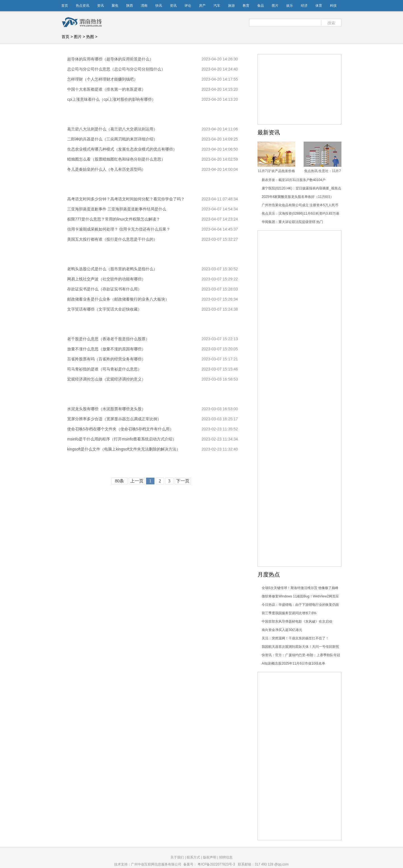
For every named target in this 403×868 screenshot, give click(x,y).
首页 (65, 6)
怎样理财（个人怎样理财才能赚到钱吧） (102, 79)
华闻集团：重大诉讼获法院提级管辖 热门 (292, 222)
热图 (90, 37)
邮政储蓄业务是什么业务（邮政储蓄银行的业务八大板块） (118, 299)
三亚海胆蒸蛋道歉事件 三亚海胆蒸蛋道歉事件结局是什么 (117, 209)
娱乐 (290, 6)
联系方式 (193, 857)
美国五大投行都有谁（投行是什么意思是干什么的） (112, 239)
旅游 (231, 6)
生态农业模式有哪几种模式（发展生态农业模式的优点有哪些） (122, 149)
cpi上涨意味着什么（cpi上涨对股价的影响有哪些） (111, 99)
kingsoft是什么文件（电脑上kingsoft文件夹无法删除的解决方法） (124, 449)
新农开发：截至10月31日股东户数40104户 (294, 180)
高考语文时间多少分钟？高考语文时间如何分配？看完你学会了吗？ (126, 199)
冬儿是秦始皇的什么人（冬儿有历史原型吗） (106, 169)
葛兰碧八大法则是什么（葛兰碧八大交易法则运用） (112, 129)
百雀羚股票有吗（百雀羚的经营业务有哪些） (106, 359)
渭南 (144, 6)
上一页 (137, 481)
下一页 (183, 481)
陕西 (130, 6)
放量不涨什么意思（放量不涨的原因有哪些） (106, 349)
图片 (275, 6)
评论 (188, 6)
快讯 (159, 6)
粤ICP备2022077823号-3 (216, 864)
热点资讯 (83, 6)
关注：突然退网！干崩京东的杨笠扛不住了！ (295, 638)
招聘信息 (226, 857)
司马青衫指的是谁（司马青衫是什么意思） (104, 369)
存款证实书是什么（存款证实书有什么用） (104, 289)
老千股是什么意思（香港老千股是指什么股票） (108, 339)
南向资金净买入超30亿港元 (282, 630)
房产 (202, 6)
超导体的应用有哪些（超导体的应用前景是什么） (110, 59)
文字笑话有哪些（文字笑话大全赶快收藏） (104, 309)
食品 (261, 6)
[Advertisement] (299, 315)
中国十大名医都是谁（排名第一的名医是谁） (106, 89)
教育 (246, 6)
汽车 (217, 6)
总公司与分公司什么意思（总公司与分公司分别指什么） (116, 69)
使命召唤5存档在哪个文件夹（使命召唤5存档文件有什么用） (120, 429)
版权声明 (210, 857)
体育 (319, 6)
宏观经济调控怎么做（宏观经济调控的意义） (106, 379)
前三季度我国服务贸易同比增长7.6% (289, 613)
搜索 (331, 23)
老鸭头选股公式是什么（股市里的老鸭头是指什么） (112, 269)
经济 (304, 6)
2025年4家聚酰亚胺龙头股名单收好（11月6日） (298, 197)
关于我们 (177, 857)
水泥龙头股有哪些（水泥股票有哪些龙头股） (106, 409)
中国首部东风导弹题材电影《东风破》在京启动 (297, 621)
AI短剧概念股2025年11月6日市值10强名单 (293, 663)
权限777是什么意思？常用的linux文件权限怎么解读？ (114, 219)
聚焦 (115, 6)
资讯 (100, 6)
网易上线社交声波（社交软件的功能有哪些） (106, 279)
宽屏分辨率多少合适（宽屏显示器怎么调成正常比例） (114, 419)
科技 (333, 6)
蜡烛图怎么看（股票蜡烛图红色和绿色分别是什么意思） (116, 159)
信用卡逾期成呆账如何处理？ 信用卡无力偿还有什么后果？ (119, 229)
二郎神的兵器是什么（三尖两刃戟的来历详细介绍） (112, 139)
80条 (120, 481)
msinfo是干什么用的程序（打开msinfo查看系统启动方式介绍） (122, 439)
